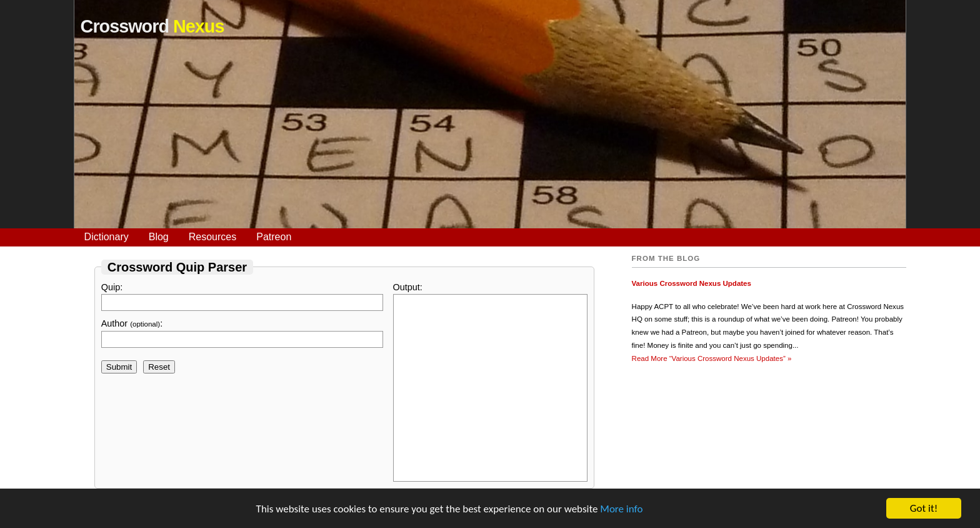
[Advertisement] (490, 141)
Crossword (152, 26)
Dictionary (107, 237)
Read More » (712, 358)
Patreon (274, 237)
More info (621, 509)
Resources (212, 237)
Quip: (242, 297)
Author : (242, 333)
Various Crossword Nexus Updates (692, 283)
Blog (159, 237)
